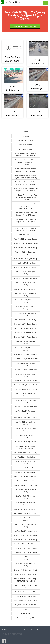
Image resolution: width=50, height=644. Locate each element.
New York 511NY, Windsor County (25, 570)
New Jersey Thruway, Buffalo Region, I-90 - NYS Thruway (26, 183)
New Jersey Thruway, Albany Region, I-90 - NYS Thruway (25, 170)
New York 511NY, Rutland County (26, 509)
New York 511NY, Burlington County (25, 273)
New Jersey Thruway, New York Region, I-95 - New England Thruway (25, 222)
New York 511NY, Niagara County (25, 442)
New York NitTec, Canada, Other (26, 601)
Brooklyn (26, 136)
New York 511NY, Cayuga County (26, 289)
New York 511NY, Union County (26, 553)
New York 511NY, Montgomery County (25, 412)
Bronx (26, 132)
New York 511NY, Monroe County (26, 407)
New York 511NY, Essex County (25, 324)
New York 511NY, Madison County (26, 385)
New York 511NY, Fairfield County (26, 328)
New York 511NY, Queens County (25, 485)
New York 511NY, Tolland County (26, 544)
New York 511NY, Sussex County (26, 540)
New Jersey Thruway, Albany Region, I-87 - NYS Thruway (25, 154)
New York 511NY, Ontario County (26, 468)
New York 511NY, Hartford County (26, 359)
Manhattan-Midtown (25, 145)
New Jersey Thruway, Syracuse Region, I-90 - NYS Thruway (26, 229)
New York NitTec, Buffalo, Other (26, 596)
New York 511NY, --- (26, 235)
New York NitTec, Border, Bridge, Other (26, 587)
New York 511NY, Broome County (25, 267)
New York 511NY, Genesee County (26, 343)
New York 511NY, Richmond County (25, 497)
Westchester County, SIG (26, 618)
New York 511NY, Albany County (26, 239)
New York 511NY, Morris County (26, 418)
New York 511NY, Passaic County (25, 481)
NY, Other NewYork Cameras (26, 605)
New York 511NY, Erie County (26, 320)
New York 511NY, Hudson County (26, 370)
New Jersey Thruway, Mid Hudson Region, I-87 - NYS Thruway (26, 190)
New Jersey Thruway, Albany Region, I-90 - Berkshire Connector (25, 162)
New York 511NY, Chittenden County (26, 301)
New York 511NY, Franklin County (26, 333)
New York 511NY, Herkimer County (26, 364)
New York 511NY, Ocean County (26, 453)
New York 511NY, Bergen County (26, 259)
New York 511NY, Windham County (26, 565)
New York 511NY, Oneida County (26, 457)
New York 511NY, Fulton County (26, 337)
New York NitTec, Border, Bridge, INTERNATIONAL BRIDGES (26, 580)
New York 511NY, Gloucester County (26, 349)
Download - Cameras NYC (25, 26)
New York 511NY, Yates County (26, 574)
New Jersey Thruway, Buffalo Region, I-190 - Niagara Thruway (25, 176)
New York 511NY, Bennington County (26, 253)
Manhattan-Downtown (25, 140)
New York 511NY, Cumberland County (26, 314)
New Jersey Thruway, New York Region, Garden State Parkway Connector (25, 197)
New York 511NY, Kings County (26, 381)
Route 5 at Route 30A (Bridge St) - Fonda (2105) (13, 61)
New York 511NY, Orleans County (25, 476)
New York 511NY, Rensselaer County (26, 491)
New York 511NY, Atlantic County (26, 248)
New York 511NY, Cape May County (26, 284)
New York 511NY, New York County (26, 436)
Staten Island (26, 614)
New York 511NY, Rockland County (25, 504)
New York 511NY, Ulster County (26, 548)
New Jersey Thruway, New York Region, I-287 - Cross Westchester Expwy (25, 206)
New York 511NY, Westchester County (26, 558)
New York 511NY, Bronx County (26, 263)
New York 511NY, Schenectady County (26, 526)
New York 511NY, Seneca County (26, 531)
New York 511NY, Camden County (26, 278)
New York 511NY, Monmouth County (26, 401)
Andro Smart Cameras (13, 2)
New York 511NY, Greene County (26, 355)
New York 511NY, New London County (26, 430)
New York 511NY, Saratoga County (26, 519)
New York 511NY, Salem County (26, 514)
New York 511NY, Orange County (26, 472)
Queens (26, 609)
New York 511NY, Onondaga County (26, 462)
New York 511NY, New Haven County (26, 423)
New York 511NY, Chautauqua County (26, 295)
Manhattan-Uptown (26, 149)
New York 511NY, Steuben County (26, 535)
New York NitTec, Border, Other (26, 592)
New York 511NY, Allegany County (26, 243)
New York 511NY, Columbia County (26, 308)
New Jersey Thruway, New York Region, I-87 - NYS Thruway (25, 214)
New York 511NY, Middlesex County (25, 395)
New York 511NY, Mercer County (26, 389)
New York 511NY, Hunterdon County (26, 375)
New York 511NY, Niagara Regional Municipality (26, 447)
